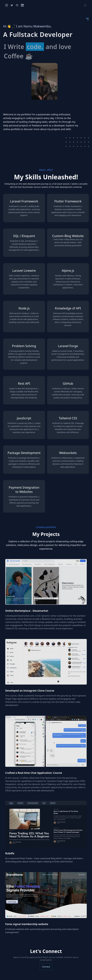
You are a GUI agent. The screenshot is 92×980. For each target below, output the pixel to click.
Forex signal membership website (27, 924)
